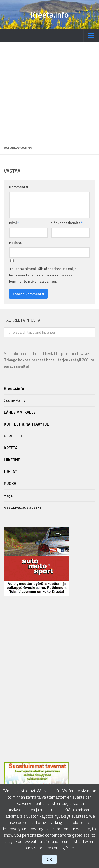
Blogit (9, 495)
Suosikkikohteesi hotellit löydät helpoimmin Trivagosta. (49, 360)
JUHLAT (11, 472)
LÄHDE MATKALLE (20, 412)
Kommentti (19, 187)
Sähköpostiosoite (67, 223)
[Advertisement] (49, 92)
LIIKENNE (12, 460)
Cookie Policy (15, 400)
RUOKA (10, 483)
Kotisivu (16, 242)
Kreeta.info (49, 15)
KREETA (11, 448)
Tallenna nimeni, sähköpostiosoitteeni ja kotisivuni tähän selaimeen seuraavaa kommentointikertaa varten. (43, 275)
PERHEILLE (13, 436)
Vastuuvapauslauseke (23, 507)
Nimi (14, 223)
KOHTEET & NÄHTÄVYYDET (28, 424)
